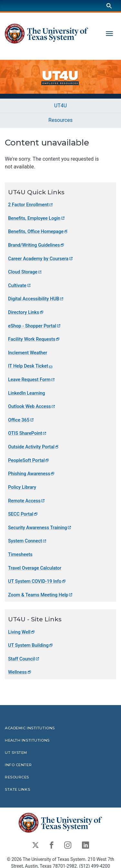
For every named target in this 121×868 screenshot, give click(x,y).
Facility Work (34, 339)
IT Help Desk (31, 366)
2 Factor (31, 205)
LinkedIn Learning (26, 393)
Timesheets (20, 555)
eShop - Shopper (35, 326)
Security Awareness (40, 528)
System (28, 541)
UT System (31, 645)
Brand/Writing (36, 245)
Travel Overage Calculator (35, 568)
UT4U (60, 106)
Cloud (25, 272)
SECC (23, 514)
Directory (26, 312)
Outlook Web (32, 407)
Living (22, 632)
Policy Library (22, 487)
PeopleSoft (29, 461)
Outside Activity (34, 447)
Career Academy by (41, 259)
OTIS (28, 434)
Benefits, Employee (37, 218)
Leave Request (32, 380)
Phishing (32, 474)
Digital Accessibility (36, 299)
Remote (27, 501)
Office (21, 420)
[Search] (109, 6)
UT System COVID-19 (37, 581)
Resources (60, 120)
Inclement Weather (28, 353)
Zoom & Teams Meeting (41, 595)
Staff (24, 659)
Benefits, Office (38, 232)
